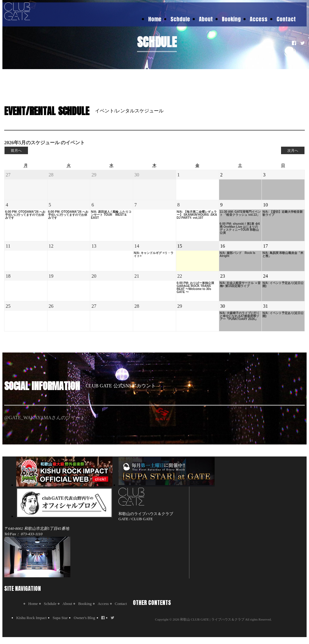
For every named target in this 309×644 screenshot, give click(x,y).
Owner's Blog (84, 618)
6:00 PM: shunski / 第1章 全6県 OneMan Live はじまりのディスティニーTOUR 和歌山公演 (240, 228)
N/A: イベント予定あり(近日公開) (283, 285)
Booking (231, 19)
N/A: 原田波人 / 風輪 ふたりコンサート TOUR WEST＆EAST (111, 215)
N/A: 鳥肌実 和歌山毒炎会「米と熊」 (283, 255)
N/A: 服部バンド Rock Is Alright (238, 255)
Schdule (180, 19)
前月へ (16, 151)
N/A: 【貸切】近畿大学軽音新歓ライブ (282, 213)
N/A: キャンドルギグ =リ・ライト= (154, 255)
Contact (286, 19)
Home (155, 19)
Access (259, 19)
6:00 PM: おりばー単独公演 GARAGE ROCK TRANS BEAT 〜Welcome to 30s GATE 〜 (195, 288)
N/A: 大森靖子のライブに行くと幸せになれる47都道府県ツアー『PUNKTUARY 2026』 (240, 316)
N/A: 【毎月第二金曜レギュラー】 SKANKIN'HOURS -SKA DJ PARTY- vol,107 (197, 215)
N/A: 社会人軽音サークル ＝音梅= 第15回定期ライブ (240, 285)
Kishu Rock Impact (31, 618)
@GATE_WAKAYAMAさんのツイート (45, 418)
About (206, 19)
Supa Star (60, 618)
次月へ (293, 151)
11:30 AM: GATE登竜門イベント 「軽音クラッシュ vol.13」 (240, 213)
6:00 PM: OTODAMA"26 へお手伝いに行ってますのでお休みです (25, 215)
